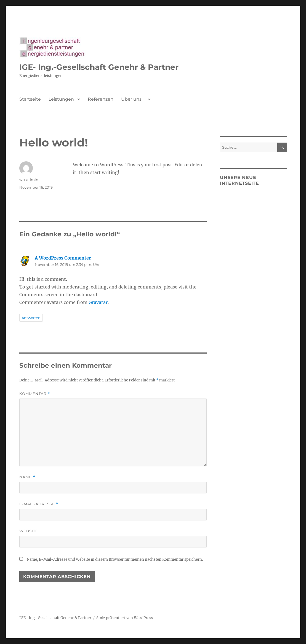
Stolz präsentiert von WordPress (125, 618)
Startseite (30, 99)
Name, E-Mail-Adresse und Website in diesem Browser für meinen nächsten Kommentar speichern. (115, 559)
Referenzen (101, 99)
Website (29, 531)
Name (27, 477)
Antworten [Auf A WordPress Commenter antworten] (31, 318)
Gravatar (98, 302)
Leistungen (61, 99)
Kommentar (35, 394)
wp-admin (29, 180)
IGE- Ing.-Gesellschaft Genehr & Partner (99, 67)
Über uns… (133, 99)
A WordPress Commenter (63, 258)
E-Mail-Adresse (39, 504)
